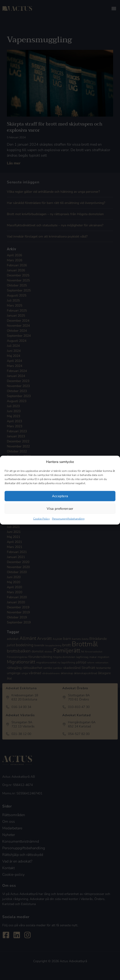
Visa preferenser (60, 509)
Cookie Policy (41, 518)
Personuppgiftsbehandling (68, 518)
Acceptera (60, 496)
